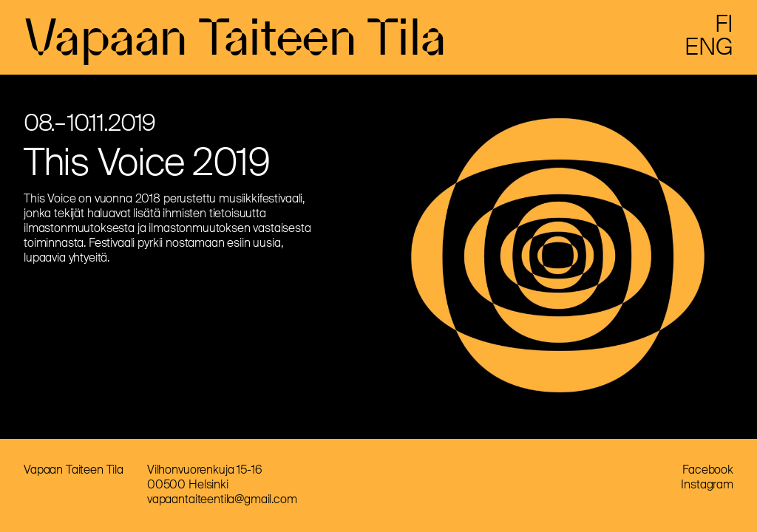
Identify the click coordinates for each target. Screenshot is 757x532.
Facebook (708, 470)
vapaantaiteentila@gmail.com (222, 499)
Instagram (707, 484)
